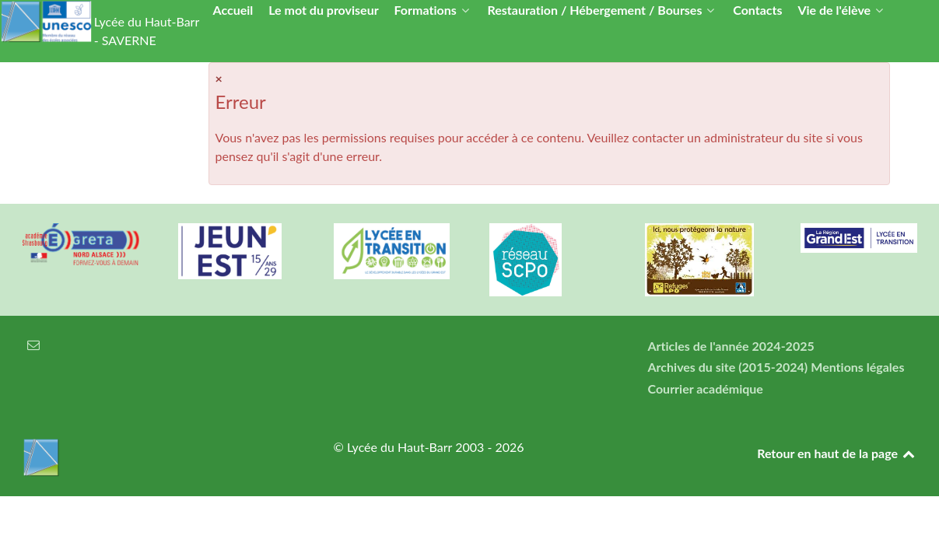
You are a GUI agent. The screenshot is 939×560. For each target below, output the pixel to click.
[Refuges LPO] (703, 260)
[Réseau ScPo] (548, 260)
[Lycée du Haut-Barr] (159, 457)
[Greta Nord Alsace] (81, 244)
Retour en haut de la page (837, 453)
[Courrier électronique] (34, 344)
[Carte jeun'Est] (237, 251)
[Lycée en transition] (392, 251)
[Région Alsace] (859, 238)
